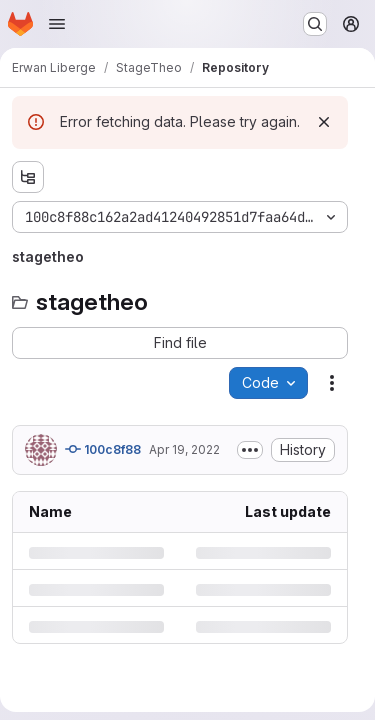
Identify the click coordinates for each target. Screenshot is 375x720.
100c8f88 (103, 449)
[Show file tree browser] (28, 177)
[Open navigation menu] (57, 24)
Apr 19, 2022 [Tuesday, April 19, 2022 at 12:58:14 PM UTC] (184, 449)
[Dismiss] (324, 122)
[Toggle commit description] (250, 450)
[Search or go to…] (315, 24)
